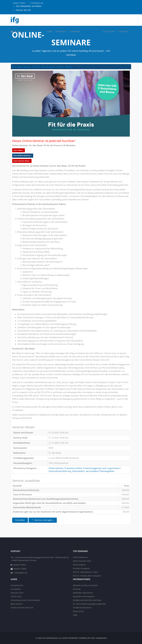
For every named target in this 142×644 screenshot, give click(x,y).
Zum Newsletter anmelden (28, 6)
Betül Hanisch (17, 604)
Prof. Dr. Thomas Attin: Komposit (87, 576)
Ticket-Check (16, 596)
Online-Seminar (56, 468)
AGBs (75, 615)
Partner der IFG (23, 10)
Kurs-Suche (109, 31)
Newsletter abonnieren (83, 593)
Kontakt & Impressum (82, 608)
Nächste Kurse (17, 593)
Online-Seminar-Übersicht (22, 608)
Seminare (75, 31)
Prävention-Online (73, 468)
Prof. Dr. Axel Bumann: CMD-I (86, 572)
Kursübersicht (17, 585)
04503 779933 (19, 3)
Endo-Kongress (79, 565)
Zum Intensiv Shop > (22, 161)
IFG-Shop (77, 589)
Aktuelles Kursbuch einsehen (85, 585)
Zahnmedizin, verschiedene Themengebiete (93, 471)
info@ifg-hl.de (37, 3)
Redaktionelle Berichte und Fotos (87, 600)
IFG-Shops (123, 31)
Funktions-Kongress (81, 568)
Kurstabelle (16, 589)
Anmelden (20, 520)
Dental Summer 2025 (82, 561)
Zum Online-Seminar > (23, 155)
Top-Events (61, 31)
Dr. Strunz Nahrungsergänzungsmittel (89, 604)
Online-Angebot (91, 31)
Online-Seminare (80, 557)
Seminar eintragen (43, 520)
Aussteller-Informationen (84, 596)
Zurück (92, 520)
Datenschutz (78, 611)
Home (49, 31)
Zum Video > (19, 150)
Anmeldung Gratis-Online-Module (25, 600)
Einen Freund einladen (71, 520)
